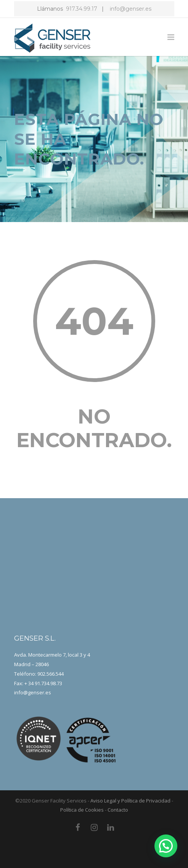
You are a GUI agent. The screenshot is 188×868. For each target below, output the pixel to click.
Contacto (118, 810)
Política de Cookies (82, 810)
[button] (166, 846)
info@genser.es (130, 9)
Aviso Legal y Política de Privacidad (130, 801)
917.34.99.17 (82, 9)
